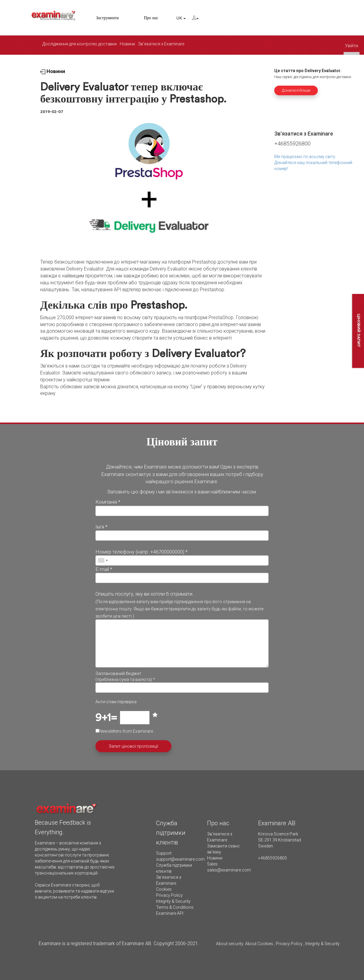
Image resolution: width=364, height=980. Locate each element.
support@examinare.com (180, 859)
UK (181, 18)
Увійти (352, 46)
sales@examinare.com (229, 870)
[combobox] (103, 560)
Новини (127, 44)
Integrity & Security (173, 901)
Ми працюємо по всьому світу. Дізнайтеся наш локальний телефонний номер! (313, 163)
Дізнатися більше (296, 90)
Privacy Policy (169, 895)
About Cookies (259, 944)
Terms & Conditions (175, 907)
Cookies (164, 889)
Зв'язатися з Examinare (161, 44)
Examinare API (170, 913)
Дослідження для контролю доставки (80, 44)
